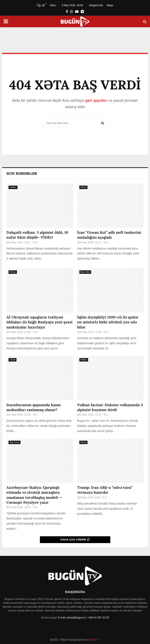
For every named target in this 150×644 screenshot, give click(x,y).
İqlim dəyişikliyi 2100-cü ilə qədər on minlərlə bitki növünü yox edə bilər (108, 322)
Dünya (84, 187)
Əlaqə (110, 5)
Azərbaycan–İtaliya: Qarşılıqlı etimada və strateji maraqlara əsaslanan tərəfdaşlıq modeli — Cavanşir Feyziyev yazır (34, 495)
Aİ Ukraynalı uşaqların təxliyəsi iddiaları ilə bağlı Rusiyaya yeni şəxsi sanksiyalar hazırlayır (39, 322)
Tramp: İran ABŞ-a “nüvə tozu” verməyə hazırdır (105, 490)
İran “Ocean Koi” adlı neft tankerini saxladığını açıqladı (109, 235)
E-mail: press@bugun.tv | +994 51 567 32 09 (83, 618)
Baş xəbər (85, 272)
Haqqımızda (96, 5)
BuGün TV (94, 640)
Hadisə (13, 187)
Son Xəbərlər (22, 173)
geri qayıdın (96, 100)
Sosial (12, 360)
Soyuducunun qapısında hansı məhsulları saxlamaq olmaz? (33, 407)
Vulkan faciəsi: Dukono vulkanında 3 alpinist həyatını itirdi (110, 407)
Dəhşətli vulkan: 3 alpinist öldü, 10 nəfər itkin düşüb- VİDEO (37, 235)
